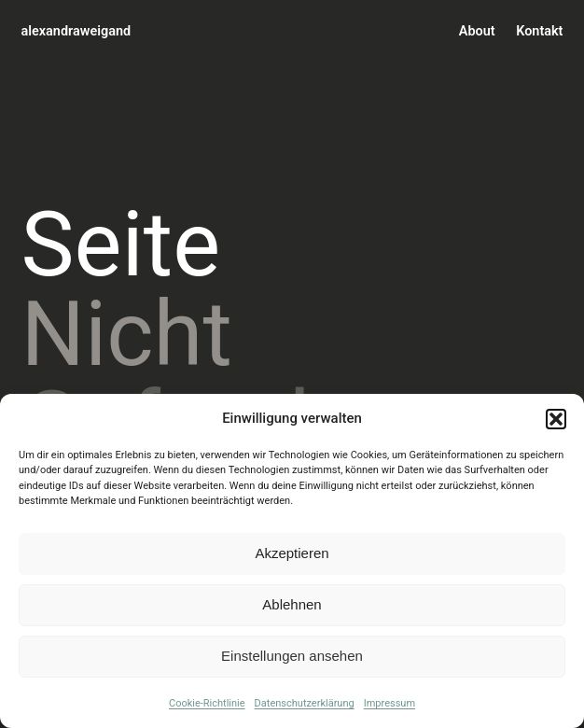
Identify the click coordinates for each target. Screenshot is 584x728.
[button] (556, 419)
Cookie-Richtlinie (207, 703)
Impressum (389, 703)
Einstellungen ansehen (292, 656)
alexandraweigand (76, 31)
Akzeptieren (292, 553)
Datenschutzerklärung (305, 703)
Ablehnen (292, 604)
